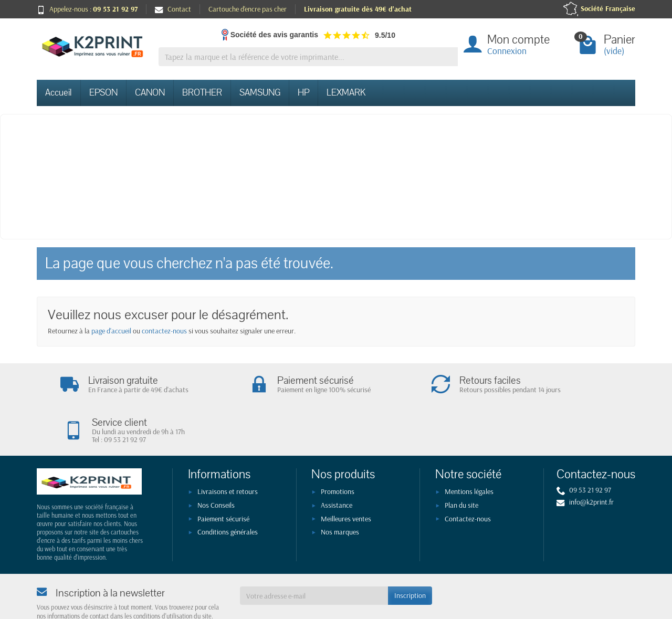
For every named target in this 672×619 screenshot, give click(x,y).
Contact (173, 9)
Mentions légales (469, 452)
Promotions (338, 452)
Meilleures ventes (346, 479)
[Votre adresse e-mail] (314, 555)
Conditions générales (228, 492)
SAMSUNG (260, 93)
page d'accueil (111, 331)
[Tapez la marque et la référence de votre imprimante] (308, 57)
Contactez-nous (468, 479)
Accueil (59, 93)
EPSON (103, 93)
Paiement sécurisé (223, 479)
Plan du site (461, 465)
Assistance (337, 465)
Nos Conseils (216, 465)
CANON (150, 93)
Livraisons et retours (228, 452)
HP (303, 93)
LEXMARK (346, 93)
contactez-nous (164, 331)
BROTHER (202, 93)
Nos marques (340, 492)
